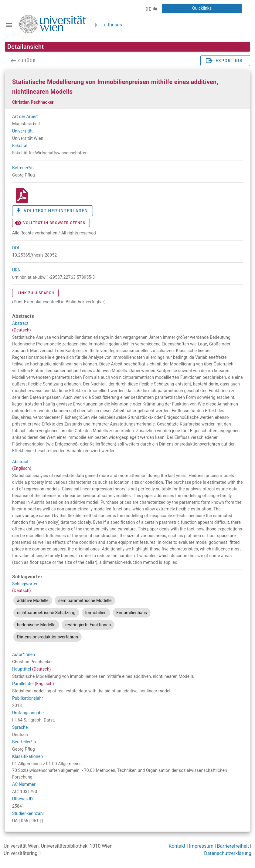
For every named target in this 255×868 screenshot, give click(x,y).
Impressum (201, 846)
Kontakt (177, 846)
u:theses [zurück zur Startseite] (113, 25)
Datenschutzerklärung (228, 853)
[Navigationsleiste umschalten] (9, 25)
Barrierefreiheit (233, 846)
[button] (151, 9)
